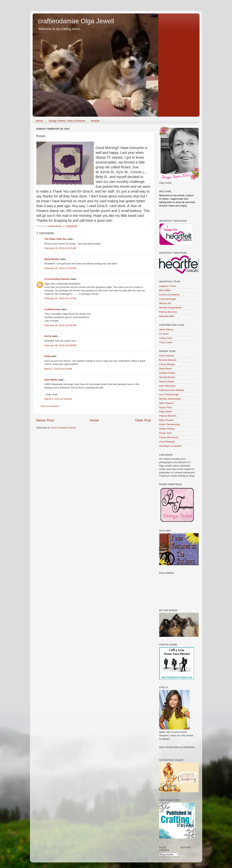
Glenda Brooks (167, 377)
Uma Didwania (167, 442)
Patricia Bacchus (168, 312)
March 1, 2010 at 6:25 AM (58, 369)
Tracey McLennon (169, 437)
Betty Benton (52, 259)
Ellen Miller (165, 290)
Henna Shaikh (167, 381)
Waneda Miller (167, 316)
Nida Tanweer (167, 403)
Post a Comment (50, 406)
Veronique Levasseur (171, 446)
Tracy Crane (166, 342)
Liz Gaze (164, 334)
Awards (95, 121)
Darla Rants (166, 369)
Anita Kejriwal (167, 356)
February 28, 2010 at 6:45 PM (60, 325)
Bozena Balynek (168, 360)
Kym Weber (51, 380)
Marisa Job (165, 303)
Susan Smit (165, 433)
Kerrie (48, 336)
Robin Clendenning (169, 424)
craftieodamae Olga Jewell (76, 21)
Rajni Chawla (166, 420)
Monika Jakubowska (170, 399)
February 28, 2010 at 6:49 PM (60, 345)
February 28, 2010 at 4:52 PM (60, 268)
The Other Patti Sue (56, 239)
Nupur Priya (166, 407)
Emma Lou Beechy (169, 295)
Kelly (47, 356)
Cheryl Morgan (167, 364)
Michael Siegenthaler (170, 308)
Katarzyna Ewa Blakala (172, 390)
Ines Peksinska (167, 386)
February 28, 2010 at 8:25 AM (60, 248)
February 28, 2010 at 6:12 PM (60, 298)
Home (39, 121)
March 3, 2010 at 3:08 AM (58, 399)
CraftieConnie (52, 309)
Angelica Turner (168, 286)
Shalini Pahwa (167, 429)
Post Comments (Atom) (64, 428)
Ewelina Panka (167, 373)
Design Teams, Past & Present (67, 121)
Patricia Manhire (168, 416)
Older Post (143, 420)
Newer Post (45, 420)
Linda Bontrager (168, 299)
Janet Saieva (166, 329)
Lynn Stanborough (169, 394)
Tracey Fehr (166, 338)
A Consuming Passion (57, 279)
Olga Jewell (165, 411)
